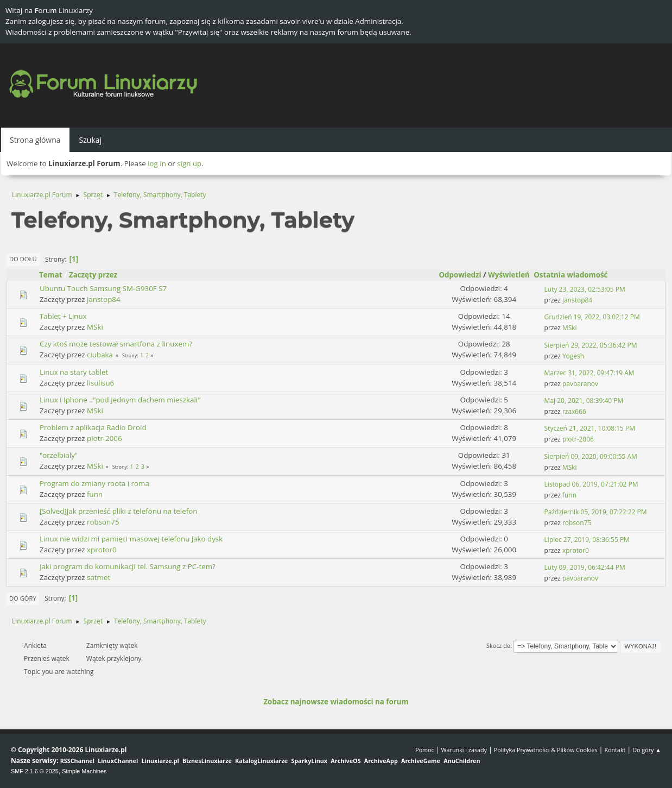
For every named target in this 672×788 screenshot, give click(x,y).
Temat (51, 275)
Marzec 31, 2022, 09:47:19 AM (589, 373)
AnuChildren (462, 761)
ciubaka (100, 355)
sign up (189, 163)
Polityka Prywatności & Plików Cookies (546, 750)
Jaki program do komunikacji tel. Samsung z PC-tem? (128, 566)
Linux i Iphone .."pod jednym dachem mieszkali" (120, 400)
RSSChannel (77, 761)
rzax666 (574, 411)
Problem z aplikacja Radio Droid (93, 427)
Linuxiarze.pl (160, 761)
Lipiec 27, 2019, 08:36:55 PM (587, 540)
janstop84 (103, 299)
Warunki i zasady (464, 750)
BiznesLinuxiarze (207, 761)
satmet (99, 577)
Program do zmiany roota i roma (94, 483)
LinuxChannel (118, 761)
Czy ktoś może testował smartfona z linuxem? (116, 344)
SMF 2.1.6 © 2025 (35, 771)
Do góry (23, 598)
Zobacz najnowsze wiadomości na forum (336, 702)
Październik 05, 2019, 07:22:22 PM (596, 512)
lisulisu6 (100, 383)
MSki (95, 327)
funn (95, 494)
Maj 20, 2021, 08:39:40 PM (584, 401)
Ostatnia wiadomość (575, 275)
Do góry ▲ (647, 750)
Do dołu (23, 259)
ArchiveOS (345, 761)
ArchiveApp (381, 761)
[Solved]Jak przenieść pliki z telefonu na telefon (118, 511)
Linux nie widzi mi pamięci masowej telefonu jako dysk (131, 539)
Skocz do (498, 645)
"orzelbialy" (59, 455)
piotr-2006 (104, 438)
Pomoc (425, 750)
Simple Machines (84, 771)
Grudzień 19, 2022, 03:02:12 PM (592, 317)
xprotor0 (102, 550)
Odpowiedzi (460, 275)
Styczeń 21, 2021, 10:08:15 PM (590, 428)
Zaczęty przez (93, 275)
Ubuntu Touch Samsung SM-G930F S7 (103, 288)
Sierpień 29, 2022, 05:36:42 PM (591, 345)
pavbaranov (580, 384)
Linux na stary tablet (74, 372)
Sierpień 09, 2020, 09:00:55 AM (591, 456)
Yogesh (573, 356)
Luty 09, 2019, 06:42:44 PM (585, 567)
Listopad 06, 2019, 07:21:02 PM (591, 484)
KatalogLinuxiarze (261, 761)
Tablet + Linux (63, 316)
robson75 (103, 522)
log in (157, 163)
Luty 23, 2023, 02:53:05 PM (585, 289)
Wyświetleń (509, 275)
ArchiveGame (421, 761)
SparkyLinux (309, 761)
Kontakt (615, 750)
